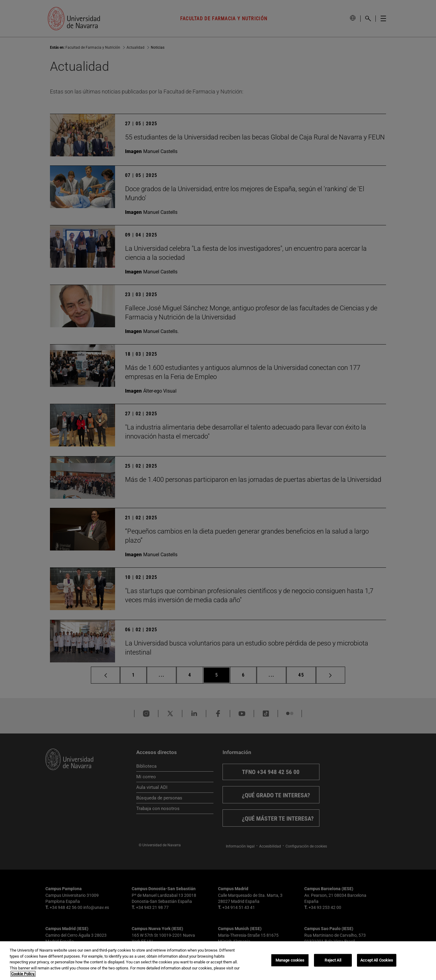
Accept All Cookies (377, 960)
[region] (218, 961)
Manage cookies (290, 960)
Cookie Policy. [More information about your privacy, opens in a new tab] (23, 974)
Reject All (333, 960)
